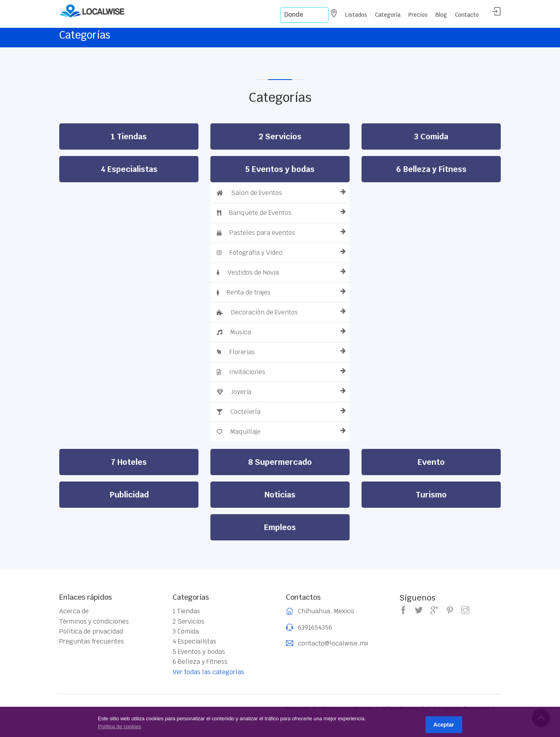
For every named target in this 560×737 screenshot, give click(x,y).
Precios (418, 15)
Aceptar (444, 725)
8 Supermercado (280, 462)
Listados (356, 15)
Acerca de (74, 611)
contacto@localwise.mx (333, 643)
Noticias (280, 495)
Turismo (431, 495)
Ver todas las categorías (208, 672)
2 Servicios (280, 136)
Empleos (280, 527)
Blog (441, 15)
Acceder (496, 12)
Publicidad (129, 495)
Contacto (467, 15)
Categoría (388, 15)
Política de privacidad (91, 632)
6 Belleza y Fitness (431, 169)
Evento (431, 462)
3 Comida (431, 136)
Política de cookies (119, 726)
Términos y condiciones (94, 622)
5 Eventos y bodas (280, 169)
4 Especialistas (129, 169)
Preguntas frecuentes (92, 641)
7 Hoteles (129, 462)
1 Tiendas (129, 136)
